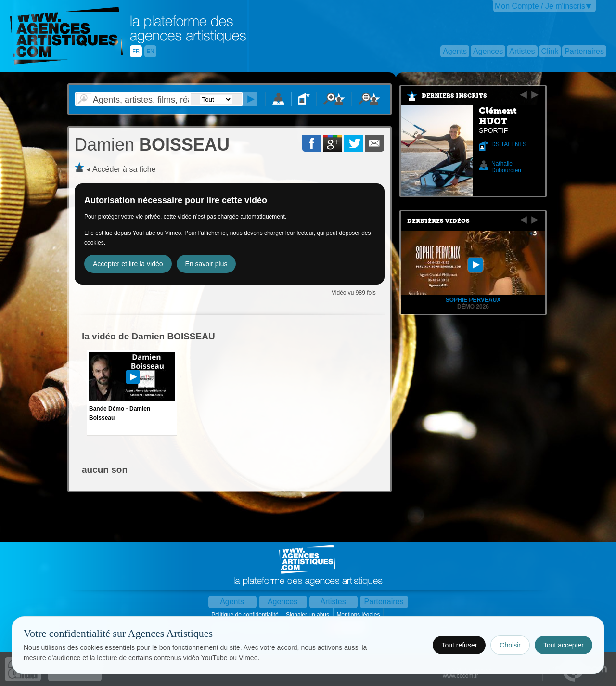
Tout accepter (564, 645)
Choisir (510, 645)
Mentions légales (359, 615)
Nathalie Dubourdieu (506, 167)
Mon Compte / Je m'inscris (540, 6)
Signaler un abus (308, 615)
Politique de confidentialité (246, 615)
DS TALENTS (509, 144)
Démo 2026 (473, 307)
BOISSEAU (152, 145)
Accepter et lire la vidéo (128, 264)
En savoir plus (206, 264)
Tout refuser (459, 645)
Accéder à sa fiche (124, 169)
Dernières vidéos (438, 221)
